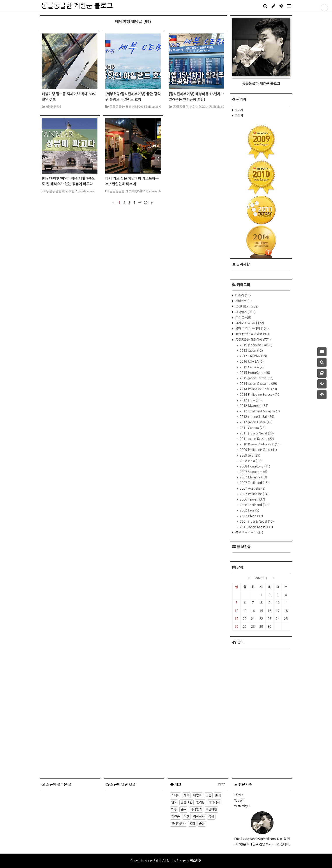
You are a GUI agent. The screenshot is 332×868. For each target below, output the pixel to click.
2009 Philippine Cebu (258, 450)
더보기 (222, 784)
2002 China (251, 516)
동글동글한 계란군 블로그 (77, 6)
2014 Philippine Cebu (258, 389)
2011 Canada (252, 428)
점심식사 (199, 817)
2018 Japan (251, 351)
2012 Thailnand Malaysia (260, 411)
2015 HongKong (255, 373)
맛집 (208, 795)
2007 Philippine (254, 494)
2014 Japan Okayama (258, 384)
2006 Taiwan (252, 499)
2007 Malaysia (253, 477)
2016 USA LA (251, 362)
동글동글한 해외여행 (253, 340)
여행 (186, 817)
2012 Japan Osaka (256, 422)
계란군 (176, 817)
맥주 (174, 809)
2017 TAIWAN (253, 356)
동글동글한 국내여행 (252, 334)
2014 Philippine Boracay (260, 395)
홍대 (218, 795)
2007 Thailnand (254, 483)
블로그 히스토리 (249, 532)
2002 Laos (249, 510)
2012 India (250, 400)
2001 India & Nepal (256, 522)
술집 (202, 824)
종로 (184, 809)
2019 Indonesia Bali (256, 345)
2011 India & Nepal (256, 433)
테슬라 (243, 295)
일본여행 (186, 802)
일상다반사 (246, 306)
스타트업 (243, 301)
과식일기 (245, 312)
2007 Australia (252, 488)
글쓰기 (239, 116)
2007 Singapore (253, 472)
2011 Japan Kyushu (257, 439)
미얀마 (197, 795)
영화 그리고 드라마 (252, 329)
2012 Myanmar (254, 406)
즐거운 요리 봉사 (249, 323)
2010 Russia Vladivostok (260, 444)
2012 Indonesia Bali (257, 417)
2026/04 (261, 578)
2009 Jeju (250, 455)
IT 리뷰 (243, 318)
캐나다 (176, 795)
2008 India (250, 461)
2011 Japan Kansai (256, 527)
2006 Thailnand (254, 505)
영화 (192, 824)
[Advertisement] (261, 748)
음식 (211, 817)
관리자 (239, 110)
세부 (186, 795)
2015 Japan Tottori (256, 378)
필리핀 (200, 802)
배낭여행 (211, 809)
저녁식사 (214, 802)
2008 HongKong (255, 466)
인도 (174, 802)
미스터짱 (196, 861)
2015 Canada (251, 367)
